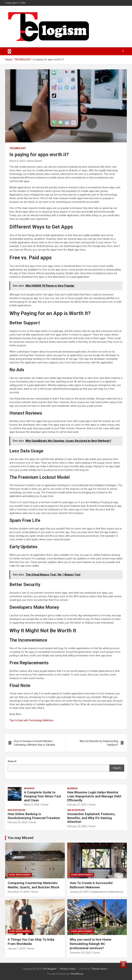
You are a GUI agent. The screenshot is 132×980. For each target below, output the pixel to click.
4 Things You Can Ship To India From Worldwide (31, 942)
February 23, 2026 (17, 822)
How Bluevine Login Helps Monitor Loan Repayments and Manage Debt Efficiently (94, 796)
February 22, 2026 (77, 826)
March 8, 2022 (17, 161)
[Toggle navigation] (9, 51)
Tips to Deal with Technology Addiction (31, 720)
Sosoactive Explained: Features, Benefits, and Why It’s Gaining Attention (91, 818)
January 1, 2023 (16, 949)
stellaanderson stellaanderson (107, 892)
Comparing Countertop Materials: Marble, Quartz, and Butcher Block (34, 885)
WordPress (77, 974)
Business (29, 788)
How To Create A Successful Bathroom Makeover (91, 885)
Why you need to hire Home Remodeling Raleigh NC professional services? (91, 944)
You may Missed (20, 838)
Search (117, 768)
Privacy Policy (68, 969)
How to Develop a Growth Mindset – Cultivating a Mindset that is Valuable (34, 743)
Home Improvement (20, 875)
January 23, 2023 (79, 892)
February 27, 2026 (77, 805)
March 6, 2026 (32, 805)
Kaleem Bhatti (34, 161)
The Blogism (49, 969)
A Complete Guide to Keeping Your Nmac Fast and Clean (43, 796)
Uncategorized (16, 810)
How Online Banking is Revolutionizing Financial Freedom (34, 816)
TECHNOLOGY (18, 148)
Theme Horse (99, 969)
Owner (45, 805)
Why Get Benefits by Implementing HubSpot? (99, 743)
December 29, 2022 (80, 953)
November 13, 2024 (18, 892)
